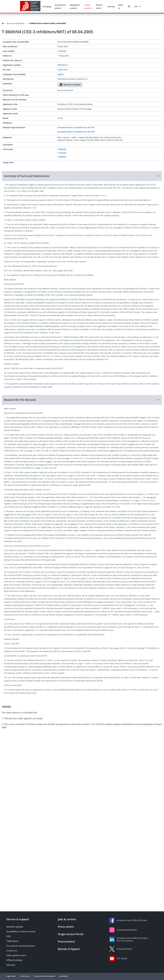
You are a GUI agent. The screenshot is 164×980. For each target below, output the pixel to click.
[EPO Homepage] (30, 6)
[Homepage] (3, 23)
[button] (82, 176)
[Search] (129, 6)
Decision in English (70, 85)
